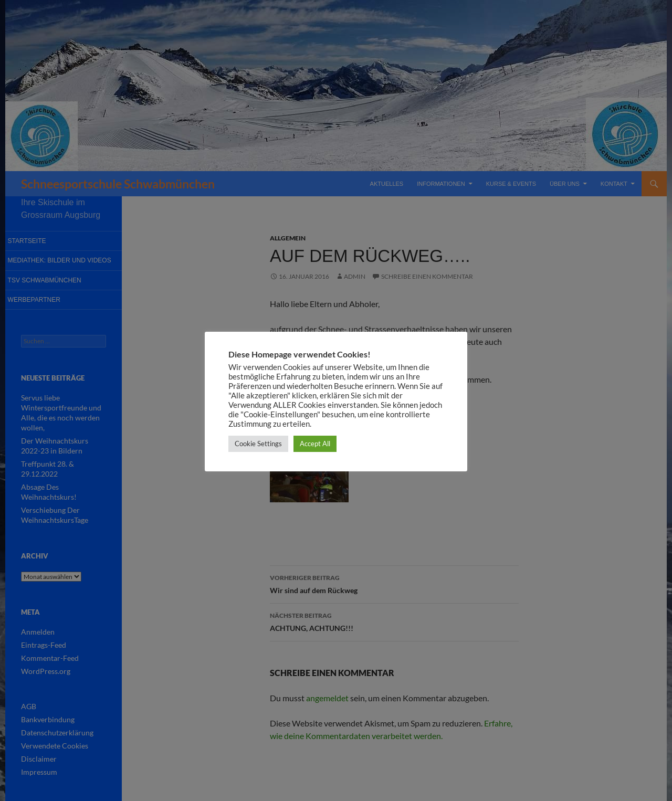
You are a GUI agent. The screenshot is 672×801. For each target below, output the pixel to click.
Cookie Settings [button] (258, 444)
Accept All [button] (315, 444)
